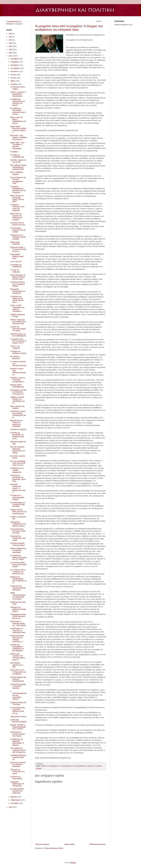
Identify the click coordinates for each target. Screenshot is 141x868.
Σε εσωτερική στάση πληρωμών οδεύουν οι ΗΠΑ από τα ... (18, 711)
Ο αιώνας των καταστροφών (16, 778)
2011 (11, 56)
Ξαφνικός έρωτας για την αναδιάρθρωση (18, 335)
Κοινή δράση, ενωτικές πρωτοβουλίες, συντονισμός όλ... (18, 392)
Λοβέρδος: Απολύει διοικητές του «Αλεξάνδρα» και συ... (17, 400)
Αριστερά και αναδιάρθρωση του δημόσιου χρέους (18, 524)
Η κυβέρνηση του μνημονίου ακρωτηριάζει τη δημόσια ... (17, 742)
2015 (11, 43)
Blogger (73, 863)
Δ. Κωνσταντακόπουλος (79, 766)
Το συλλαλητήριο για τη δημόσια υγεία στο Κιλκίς (18, 505)
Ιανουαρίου (15, 803)
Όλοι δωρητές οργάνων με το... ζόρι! (17, 665)
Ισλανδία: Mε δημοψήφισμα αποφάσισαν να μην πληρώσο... (17, 648)
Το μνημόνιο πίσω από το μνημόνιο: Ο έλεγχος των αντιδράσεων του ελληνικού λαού (69, 28)
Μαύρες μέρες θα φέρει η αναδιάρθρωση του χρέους (18, 120)
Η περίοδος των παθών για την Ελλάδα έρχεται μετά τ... (17, 299)
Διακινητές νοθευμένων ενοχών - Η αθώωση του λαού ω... (18, 488)
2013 (11, 50)
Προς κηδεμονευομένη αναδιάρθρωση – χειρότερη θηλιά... (18, 167)
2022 (11, 37)
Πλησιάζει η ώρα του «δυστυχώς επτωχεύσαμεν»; (18, 380)
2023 (11, 34)
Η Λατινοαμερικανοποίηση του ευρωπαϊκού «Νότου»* (18, 695)
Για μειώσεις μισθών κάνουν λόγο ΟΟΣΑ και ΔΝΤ (18, 565)
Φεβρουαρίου (16, 800)
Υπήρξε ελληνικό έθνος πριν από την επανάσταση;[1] (18, 512)
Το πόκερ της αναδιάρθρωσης (17, 156)
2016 (11, 40)
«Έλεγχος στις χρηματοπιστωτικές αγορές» (18, 609)
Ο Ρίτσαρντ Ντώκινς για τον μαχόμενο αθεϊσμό (18, 284)
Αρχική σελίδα (69, 844)
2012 (11, 53)
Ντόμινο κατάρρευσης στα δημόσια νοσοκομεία (18, 550)
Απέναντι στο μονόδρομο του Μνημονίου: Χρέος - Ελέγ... (18, 478)
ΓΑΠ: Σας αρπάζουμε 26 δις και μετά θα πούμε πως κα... (18, 463)
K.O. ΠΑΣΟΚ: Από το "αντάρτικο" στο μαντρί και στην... (18, 572)
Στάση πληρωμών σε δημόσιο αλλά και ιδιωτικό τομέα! (18, 277)
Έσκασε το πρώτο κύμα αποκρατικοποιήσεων (18, 372)
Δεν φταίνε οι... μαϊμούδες (16, 357)
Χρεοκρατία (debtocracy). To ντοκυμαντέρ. (17, 784)
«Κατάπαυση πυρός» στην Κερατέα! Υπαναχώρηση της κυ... (18, 414)
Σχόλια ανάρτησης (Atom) (54, 848)
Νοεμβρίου (15, 62)
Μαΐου (13, 81)
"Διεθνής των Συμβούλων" (50, 766)
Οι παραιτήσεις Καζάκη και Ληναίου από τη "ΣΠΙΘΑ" (18, 557)
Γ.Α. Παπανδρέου (65, 766)
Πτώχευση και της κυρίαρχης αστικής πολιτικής (18, 237)
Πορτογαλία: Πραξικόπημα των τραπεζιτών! (18, 291)
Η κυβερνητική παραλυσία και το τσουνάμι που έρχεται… (18, 102)
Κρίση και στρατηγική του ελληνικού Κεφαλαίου (18, 764)
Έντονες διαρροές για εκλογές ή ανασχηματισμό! (18, 679)
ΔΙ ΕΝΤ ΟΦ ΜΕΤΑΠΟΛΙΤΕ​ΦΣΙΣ (18, 721)
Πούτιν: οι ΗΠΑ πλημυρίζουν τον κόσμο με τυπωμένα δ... (17, 308)
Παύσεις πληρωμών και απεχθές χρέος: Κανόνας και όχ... (18, 322)
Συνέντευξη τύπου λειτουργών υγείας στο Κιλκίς (18, 531)
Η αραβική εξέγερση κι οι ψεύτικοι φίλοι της (18, 757)
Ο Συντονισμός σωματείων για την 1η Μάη (18, 230)
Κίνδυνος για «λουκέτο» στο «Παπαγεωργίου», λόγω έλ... (18, 657)
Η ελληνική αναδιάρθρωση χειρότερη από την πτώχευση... (18, 190)
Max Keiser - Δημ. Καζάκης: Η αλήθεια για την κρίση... (18, 137)
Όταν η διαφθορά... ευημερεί (17, 173)
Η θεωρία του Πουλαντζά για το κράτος (17, 772)
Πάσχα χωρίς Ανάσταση (15, 243)
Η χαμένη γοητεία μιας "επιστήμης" (18, 703)
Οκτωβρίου (15, 65)
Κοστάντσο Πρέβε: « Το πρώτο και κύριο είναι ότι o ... (18, 249)
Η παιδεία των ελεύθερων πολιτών (18, 352)
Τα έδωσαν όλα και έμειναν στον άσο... (18, 224)
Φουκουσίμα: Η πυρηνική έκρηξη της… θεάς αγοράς (18, 623)
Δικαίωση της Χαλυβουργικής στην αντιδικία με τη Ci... (18, 580)
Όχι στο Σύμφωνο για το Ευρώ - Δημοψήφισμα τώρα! (18, 180)
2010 (11, 807)
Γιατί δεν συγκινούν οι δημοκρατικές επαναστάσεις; (18, 94)
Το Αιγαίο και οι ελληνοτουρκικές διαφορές (17, 497)
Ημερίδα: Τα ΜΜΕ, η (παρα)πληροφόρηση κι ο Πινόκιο (18, 727)
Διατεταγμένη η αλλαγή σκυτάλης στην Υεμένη (18, 734)
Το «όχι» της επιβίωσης (15, 271)
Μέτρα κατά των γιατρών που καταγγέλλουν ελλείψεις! (16, 217)
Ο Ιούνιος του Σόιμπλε (18, 429)
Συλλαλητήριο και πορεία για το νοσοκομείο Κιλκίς (18, 631)
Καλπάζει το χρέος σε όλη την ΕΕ (18, 161)
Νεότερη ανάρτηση (42, 844)
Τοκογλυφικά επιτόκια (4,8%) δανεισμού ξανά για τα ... (18, 616)
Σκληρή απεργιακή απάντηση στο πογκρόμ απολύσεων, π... (17, 639)
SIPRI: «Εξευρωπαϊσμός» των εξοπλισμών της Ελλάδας (18, 596)
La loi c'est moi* (16, 262)
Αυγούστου (15, 71)
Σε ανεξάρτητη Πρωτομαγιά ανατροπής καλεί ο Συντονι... (18, 111)
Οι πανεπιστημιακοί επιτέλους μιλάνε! (18, 544)
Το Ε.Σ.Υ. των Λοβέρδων (15, 347)
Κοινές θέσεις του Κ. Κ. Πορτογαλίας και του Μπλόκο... (18, 672)
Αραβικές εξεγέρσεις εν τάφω (18, 316)
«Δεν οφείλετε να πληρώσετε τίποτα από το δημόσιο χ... (18, 750)
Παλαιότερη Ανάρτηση (97, 844)
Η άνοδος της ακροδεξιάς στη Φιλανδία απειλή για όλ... (17, 436)
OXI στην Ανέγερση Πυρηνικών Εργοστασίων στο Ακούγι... (18, 450)
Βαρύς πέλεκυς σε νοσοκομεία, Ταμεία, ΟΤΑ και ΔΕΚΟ (17, 198)
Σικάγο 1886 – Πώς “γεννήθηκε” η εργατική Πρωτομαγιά (17, 146)
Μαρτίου (14, 797)
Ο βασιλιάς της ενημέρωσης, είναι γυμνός (18, 538)
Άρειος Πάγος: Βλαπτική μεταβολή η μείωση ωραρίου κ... (18, 129)
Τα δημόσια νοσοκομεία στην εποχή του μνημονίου (17, 208)
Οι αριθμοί (14, 152)
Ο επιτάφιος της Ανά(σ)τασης (16, 266)
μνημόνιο (90, 766)
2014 (11, 46)
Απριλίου (14, 84)
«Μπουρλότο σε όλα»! (18, 717)
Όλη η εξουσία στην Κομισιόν (17, 407)
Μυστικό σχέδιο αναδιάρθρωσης (17, 386)
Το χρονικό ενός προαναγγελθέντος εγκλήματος (18, 588)
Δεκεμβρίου (15, 59)
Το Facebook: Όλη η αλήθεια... (18, 88)
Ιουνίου (14, 78)
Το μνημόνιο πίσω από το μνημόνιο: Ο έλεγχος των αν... (18, 341)
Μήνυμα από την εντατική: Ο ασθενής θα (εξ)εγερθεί (16, 423)
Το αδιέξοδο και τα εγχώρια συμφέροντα (17, 470)
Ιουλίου (14, 75)
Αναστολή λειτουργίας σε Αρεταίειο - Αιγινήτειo (18, 686)
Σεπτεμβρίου (16, 68)
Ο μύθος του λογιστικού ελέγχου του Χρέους (18, 329)
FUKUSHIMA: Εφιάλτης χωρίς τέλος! (17, 256)
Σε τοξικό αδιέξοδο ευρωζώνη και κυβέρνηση (17, 791)
